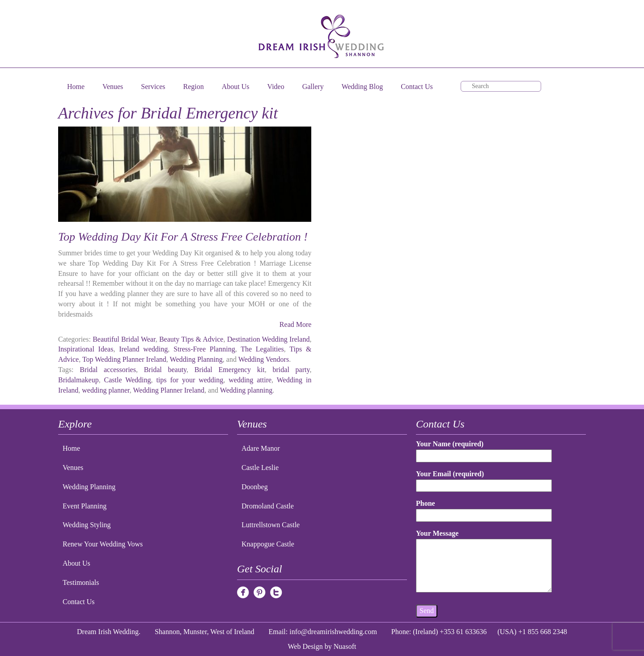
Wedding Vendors (264, 359)
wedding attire (250, 380)
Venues (113, 87)
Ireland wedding (143, 349)
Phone (484, 509)
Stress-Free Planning (204, 349)
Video (276, 87)
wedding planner (106, 390)
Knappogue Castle (268, 544)
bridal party (291, 370)
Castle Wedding (128, 380)
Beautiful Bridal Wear (124, 339)
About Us (236, 87)
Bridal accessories (108, 370)
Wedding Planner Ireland (169, 390)
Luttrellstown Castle (271, 525)
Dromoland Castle (268, 506)
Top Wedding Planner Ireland (124, 359)
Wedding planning (246, 390)
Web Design (305, 646)
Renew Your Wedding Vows (103, 544)
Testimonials (81, 582)
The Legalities (262, 349)
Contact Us (417, 87)
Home (76, 87)
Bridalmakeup (78, 380)
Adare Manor (261, 448)
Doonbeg (255, 487)
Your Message (484, 562)
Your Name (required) (484, 450)
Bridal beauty (165, 370)
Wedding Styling (87, 525)
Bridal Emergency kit (230, 370)
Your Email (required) (484, 480)
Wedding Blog (362, 87)
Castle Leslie (260, 468)
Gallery (313, 87)
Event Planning (85, 506)
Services (153, 87)
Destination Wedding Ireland (269, 339)
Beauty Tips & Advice (191, 339)
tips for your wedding (190, 380)
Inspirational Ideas (86, 349)
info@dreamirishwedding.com (333, 632)
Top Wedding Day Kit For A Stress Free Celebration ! (183, 237)
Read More (296, 324)
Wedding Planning (196, 359)
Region (194, 87)
